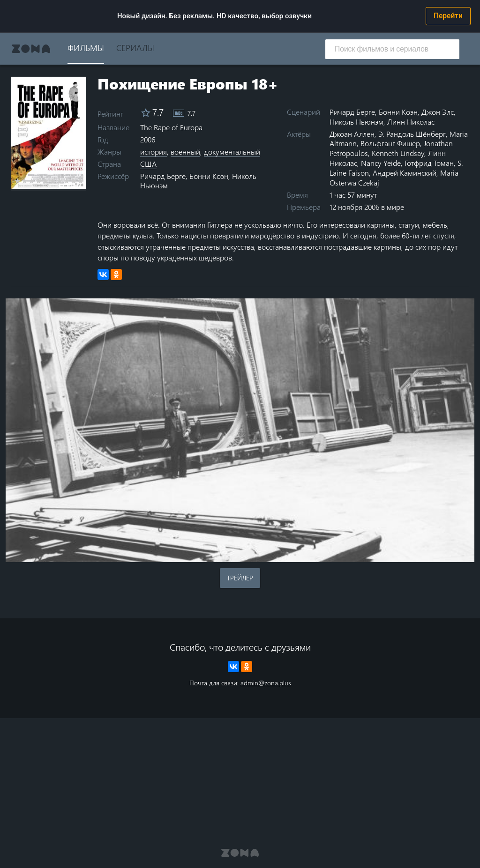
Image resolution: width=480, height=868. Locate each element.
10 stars (81, 181)
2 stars (25, 181)
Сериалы (135, 48)
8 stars (67, 181)
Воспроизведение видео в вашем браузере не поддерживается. (240, 430)
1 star (18, 181)
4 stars (39, 181)
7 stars (60, 181)
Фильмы (86, 48)
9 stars (74, 181)
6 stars (53, 181)
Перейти (448, 16)
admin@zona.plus (266, 683)
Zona (31, 49)
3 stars (32, 181)
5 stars (46, 181)
